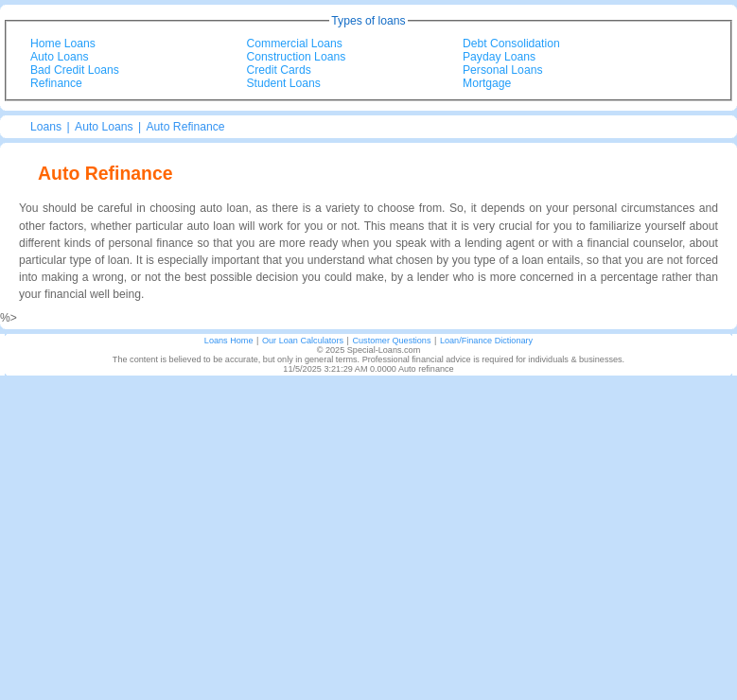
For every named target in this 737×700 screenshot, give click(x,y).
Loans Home (229, 341)
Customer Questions (391, 341)
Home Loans (63, 44)
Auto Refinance (185, 127)
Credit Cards (279, 70)
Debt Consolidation (511, 44)
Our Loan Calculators (303, 341)
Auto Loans (60, 57)
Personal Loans (502, 70)
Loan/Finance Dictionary (486, 341)
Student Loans (284, 83)
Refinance (56, 83)
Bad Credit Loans (75, 70)
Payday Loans (499, 57)
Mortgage (487, 83)
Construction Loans (297, 57)
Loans (46, 127)
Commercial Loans (295, 44)
